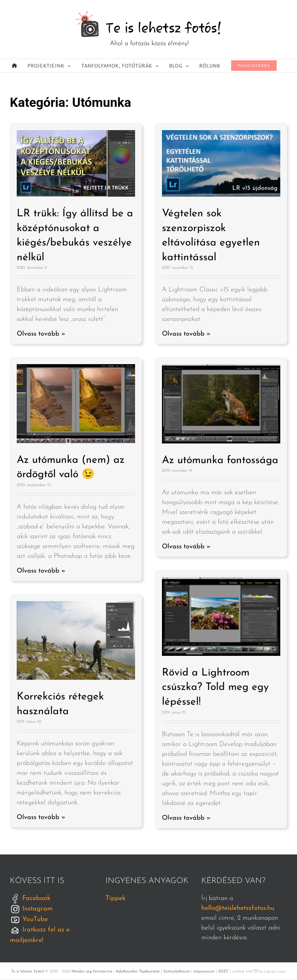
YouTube (29, 919)
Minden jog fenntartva (92, 971)
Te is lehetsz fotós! (27, 971)
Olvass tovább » (41, 334)
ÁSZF (223, 971)
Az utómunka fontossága (220, 461)
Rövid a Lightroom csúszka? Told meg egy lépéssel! (215, 687)
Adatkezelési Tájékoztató (138, 971)
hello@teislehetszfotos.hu (238, 908)
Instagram (31, 909)
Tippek (116, 898)
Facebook (30, 898)
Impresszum (204, 971)
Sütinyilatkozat (177, 971)
